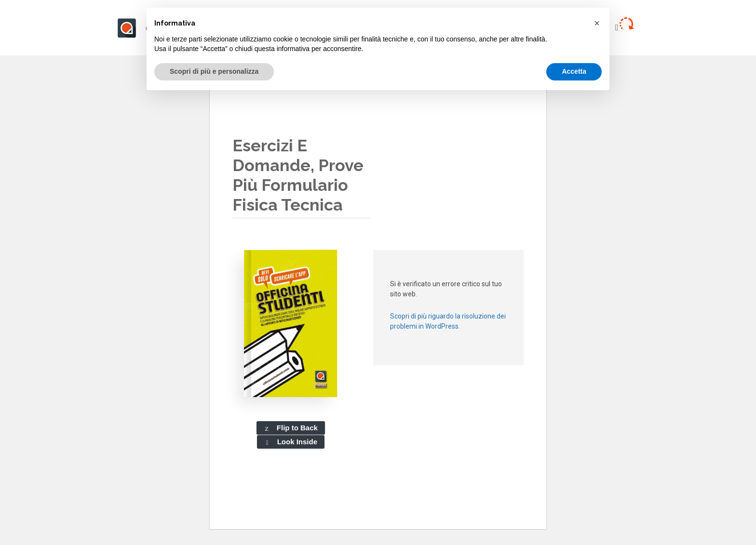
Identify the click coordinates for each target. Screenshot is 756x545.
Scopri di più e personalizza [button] (214, 71)
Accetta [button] (574, 71)
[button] (597, 23)
